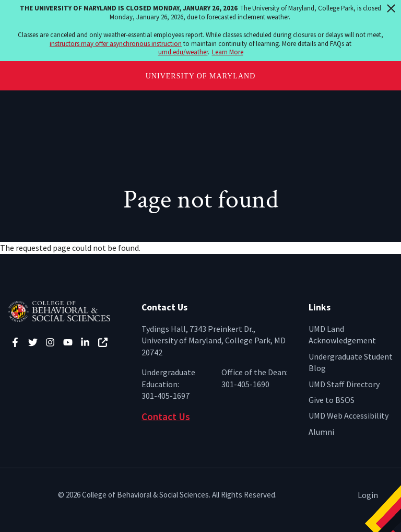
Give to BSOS (332, 400)
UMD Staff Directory (344, 384)
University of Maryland (201, 76)
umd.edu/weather (183, 52)
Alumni (321, 432)
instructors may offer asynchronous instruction (116, 44)
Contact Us (166, 417)
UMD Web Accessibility (349, 415)
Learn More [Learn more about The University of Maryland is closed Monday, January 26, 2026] (228, 52)
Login (368, 495)
